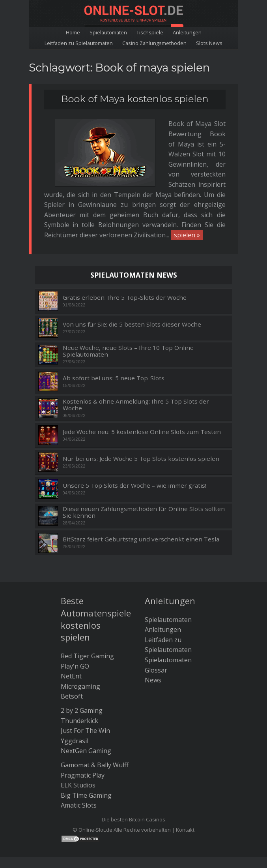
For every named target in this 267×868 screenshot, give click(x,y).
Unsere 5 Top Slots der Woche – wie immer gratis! (134, 445)
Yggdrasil (75, 700)
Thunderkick (79, 680)
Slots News (209, 43)
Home (73, 32)
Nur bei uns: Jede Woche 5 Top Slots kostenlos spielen (141, 418)
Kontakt (185, 789)
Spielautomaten (108, 32)
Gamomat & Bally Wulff (95, 725)
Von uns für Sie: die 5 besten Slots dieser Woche (132, 284)
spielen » (132, 195)
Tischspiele (150, 32)
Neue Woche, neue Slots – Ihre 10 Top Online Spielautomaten (128, 311)
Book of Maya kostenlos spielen (134, 99)
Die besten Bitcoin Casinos (133, 779)
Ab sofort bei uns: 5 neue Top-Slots (114, 337)
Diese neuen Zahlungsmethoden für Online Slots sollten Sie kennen (144, 472)
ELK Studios (78, 745)
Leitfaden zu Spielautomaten (79, 43)
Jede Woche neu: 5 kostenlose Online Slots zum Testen (142, 391)
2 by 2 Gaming (82, 670)
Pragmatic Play (83, 735)
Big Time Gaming (86, 755)
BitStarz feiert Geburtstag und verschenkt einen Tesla (141, 499)
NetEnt (71, 636)
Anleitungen (187, 32)
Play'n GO (75, 626)
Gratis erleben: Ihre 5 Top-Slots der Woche (125, 257)
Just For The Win (85, 690)
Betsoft (72, 656)
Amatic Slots (79, 765)
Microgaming (80, 646)
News (153, 640)
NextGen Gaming (86, 710)
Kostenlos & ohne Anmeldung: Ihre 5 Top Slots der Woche (136, 364)
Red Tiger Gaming (87, 616)
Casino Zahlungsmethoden (154, 43)
